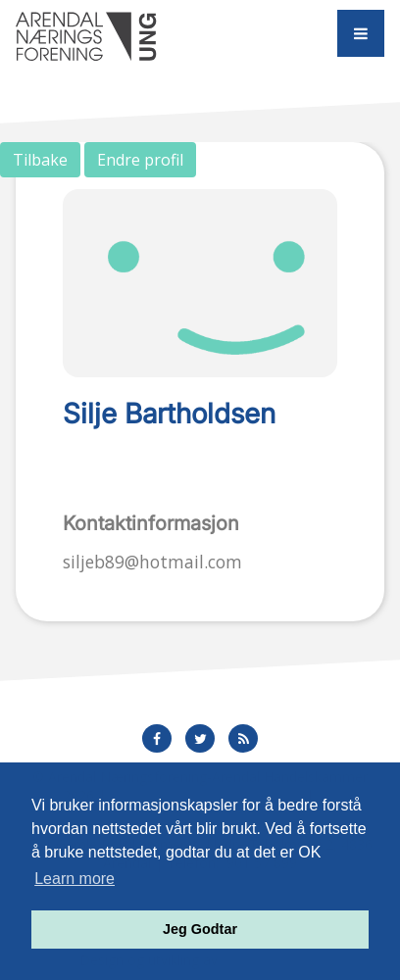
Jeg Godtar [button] (200, 929)
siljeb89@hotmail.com (152, 562)
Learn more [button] (75, 879)
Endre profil (140, 160)
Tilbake (40, 160)
